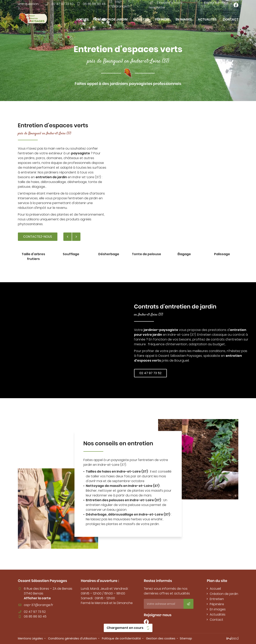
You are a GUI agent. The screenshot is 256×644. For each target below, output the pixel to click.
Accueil (83, 19)
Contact (230, 19)
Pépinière (162, 19)
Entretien (141, 19)
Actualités (207, 19)
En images (184, 19)
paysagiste (81, 153)
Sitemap (186, 638)
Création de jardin (111, 19)
